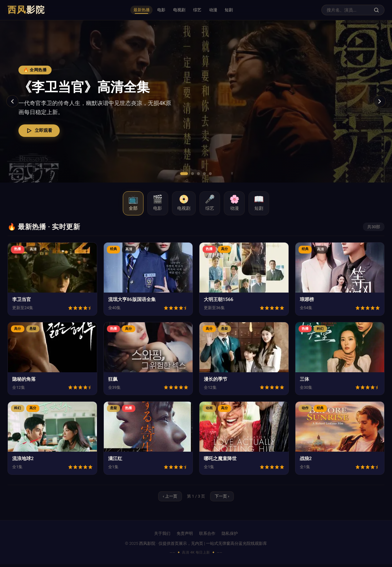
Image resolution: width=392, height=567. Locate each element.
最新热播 (131, 10)
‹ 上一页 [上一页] (169, 499)
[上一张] (13, 101)
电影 (156, 10)
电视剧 (178, 10)
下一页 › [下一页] (223, 499)
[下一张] (379, 101)
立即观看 (43, 131)
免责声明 (185, 537)
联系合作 (207, 537)
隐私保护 (230, 537)
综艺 (200, 10)
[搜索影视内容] (349, 10)
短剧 (240, 10)
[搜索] (376, 10)
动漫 (220, 10)
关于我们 (162, 537)
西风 (26, 10)
